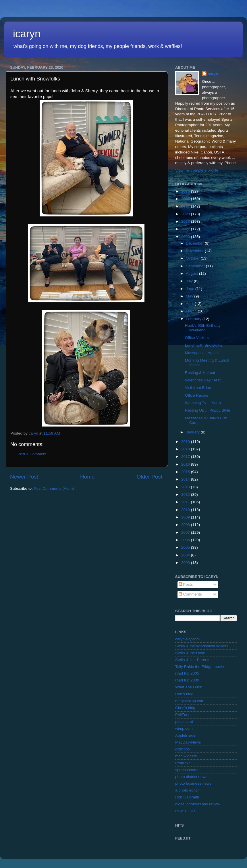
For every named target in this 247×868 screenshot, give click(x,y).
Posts (186, 584)
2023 (186, 214)
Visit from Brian (198, 388)
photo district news (191, 777)
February (194, 319)
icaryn (27, 34)
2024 (186, 206)
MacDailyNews (188, 742)
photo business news (193, 783)
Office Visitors (197, 338)
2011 (186, 502)
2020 (186, 237)
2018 (186, 449)
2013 (186, 487)
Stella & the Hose (190, 653)
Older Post (149, 477)
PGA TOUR (185, 811)
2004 (186, 555)
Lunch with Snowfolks (204, 345)
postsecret (184, 722)
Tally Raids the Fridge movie (200, 667)
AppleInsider (186, 735)
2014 (186, 479)
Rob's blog (184, 694)
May (190, 296)
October (193, 258)
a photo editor (187, 790)
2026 (186, 191)
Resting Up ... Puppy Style (208, 410)
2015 (186, 472)
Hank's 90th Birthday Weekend (203, 328)
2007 (186, 532)
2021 (186, 229)
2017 (186, 457)
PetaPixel (183, 763)
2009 (186, 517)
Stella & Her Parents (193, 660)
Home (87, 477)
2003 (186, 563)
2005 (186, 547)
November (195, 251)
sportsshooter (187, 770)
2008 (186, 525)
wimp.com (184, 728)
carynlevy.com (187, 639)
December (195, 243)
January (193, 432)
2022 (186, 221)
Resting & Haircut (200, 373)
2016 (186, 464)
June (191, 289)
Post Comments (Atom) (54, 488)
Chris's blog (185, 708)
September (196, 266)
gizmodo (183, 749)
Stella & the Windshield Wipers (202, 646)
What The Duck (189, 687)
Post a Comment (32, 454)
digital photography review (198, 804)
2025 (186, 199)
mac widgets (186, 756)
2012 (186, 495)
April (190, 304)
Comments (190, 594)
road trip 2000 (187, 680)
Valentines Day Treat (203, 380)
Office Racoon (197, 395)
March (192, 311)
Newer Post (24, 477)
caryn (213, 74)
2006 (186, 540)
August (192, 273)
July (190, 281)
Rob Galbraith (187, 797)
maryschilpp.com (190, 701)
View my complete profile (197, 170)
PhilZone (183, 715)
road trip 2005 (187, 673)
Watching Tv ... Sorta (203, 403)
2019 (186, 442)
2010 (186, 510)
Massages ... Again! (202, 353)
